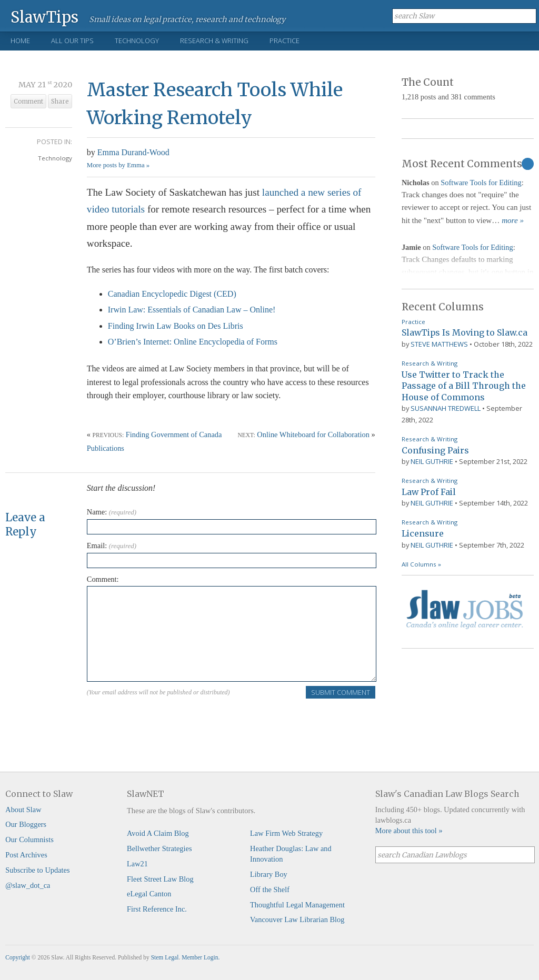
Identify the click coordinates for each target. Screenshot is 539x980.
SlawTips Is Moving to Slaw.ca (465, 332)
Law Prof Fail (429, 492)
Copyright (18, 957)
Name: (112, 512)
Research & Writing (214, 41)
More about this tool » (409, 831)
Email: (112, 545)
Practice (285, 41)
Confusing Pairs (435, 450)
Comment (28, 102)
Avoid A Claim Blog (158, 833)
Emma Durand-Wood (133, 152)
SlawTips (44, 17)
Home (20, 41)
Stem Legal (165, 957)
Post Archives (26, 855)
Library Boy (269, 874)
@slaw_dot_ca (28, 885)
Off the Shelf (270, 890)
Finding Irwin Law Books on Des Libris (176, 326)
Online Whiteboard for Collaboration (313, 435)
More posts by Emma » (118, 165)
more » (513, 220)
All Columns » (421, 564)
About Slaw (23, 810)
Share (60, 102)
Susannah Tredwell (446, 408)
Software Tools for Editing (481, 183)
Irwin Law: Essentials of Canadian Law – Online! (192, 310)
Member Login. (201, 957)
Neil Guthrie (432, 461)
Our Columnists (29, 840)
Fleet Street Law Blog (160, 879)
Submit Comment (341, 692)
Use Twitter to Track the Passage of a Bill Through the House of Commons (464, 386)
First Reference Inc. (157, 909)
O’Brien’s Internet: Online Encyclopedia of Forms (193, 342)
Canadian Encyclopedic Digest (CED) (172, 294)
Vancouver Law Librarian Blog (297, 920)
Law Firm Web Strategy (286, 833)
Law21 (137, 864)
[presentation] (167, 720)
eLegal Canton (149, 894)
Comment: (103, 579)
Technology (137, 41)
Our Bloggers (26, 824)
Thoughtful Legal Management (297, 905)
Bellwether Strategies (159, 848)
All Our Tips (72, 41)
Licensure (423, 533)
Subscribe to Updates (37, 870)
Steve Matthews (439, 344)
